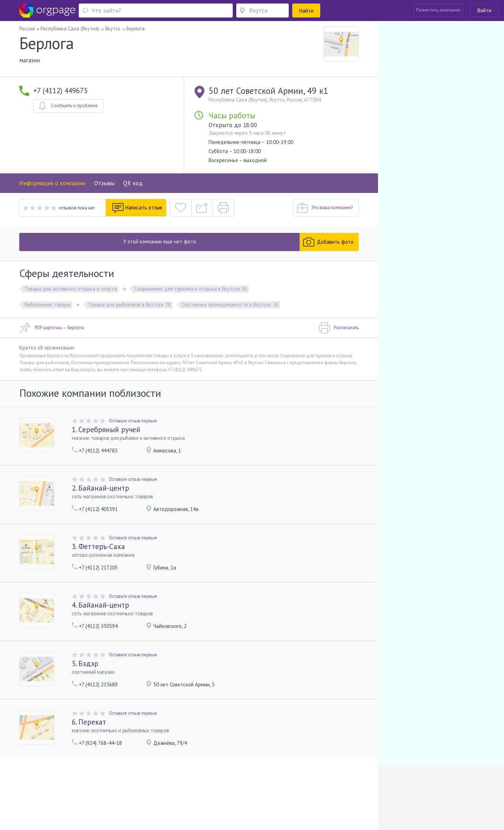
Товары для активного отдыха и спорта (71, 289)
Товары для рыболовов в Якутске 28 (129, 305)
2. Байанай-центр (100, 488)
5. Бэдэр (85, 663)
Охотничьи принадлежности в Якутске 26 (230, 305)
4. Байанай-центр (100, 605)
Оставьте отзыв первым (133, 421)
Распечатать (339, 328)
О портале (78, 785)
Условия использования (156, 785)
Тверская (80, 796)
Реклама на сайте (110, 785)
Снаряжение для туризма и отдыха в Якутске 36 (191, 289)
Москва (55, 796)
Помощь (56, 785)
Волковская (146, 796)
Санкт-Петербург (108, 796)
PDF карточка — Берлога (52, 328)
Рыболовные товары (47, 305)
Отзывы (104, 183)
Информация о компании (52, 183)
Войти (484, 10)
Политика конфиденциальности (216, 785)
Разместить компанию (438, 10)
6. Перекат (89, 722)
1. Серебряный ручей (106, 430)
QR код (133, 183)
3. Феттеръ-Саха (98, 547)
